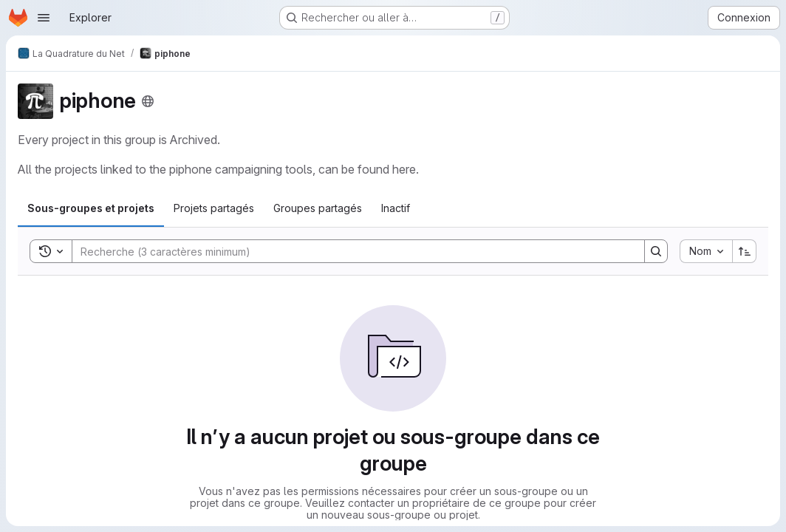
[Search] (351, 251)
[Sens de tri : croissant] (745, 251)
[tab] (91, 208)
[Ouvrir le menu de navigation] (44, 18)
